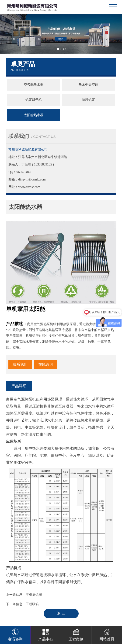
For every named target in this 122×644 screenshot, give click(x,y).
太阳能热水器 (34, 115)
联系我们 (20, 364)
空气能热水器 (34, 85)
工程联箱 (32, 604)
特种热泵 (88, 100)
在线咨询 (46, 364)
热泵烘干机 (34, 100)
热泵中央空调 (88, 85)
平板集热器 (34, 595)
